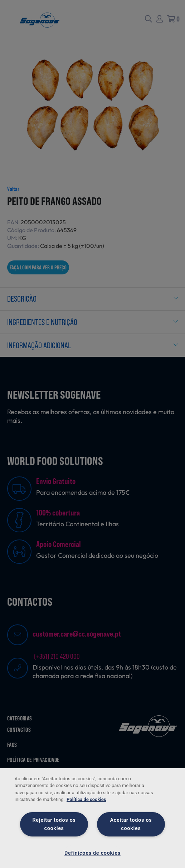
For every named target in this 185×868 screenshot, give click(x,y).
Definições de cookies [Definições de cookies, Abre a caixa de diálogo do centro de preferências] (92, 853)
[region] (92, 818)
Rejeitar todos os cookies (54, 824)
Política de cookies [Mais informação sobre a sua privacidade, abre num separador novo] (86, 799)
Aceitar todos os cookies (131, 824)
